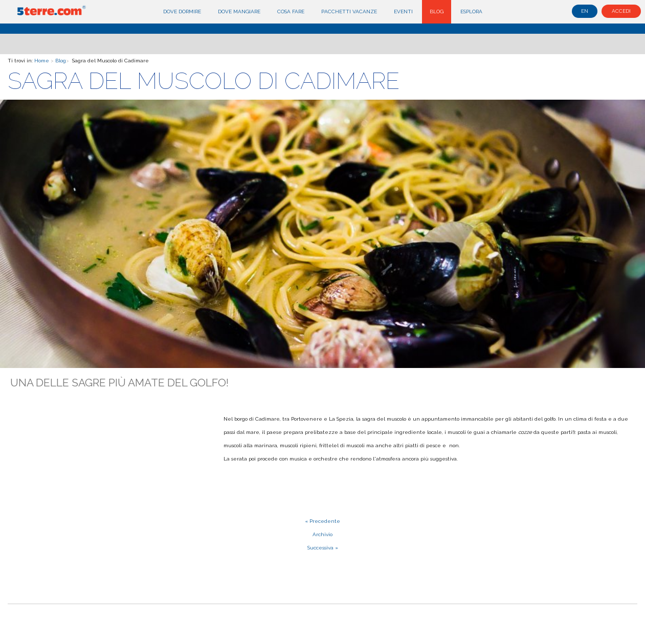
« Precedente (322, 521)
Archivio (322, 534)
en (585, 11)
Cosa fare (291, 11)
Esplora (471, 11)
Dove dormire (182, 11)
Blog (437, 11)
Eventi (403, 11)
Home (42, 61)
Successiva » (323, 548)
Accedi (621, 11)
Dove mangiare (239, 11)
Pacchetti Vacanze (349, 11)
